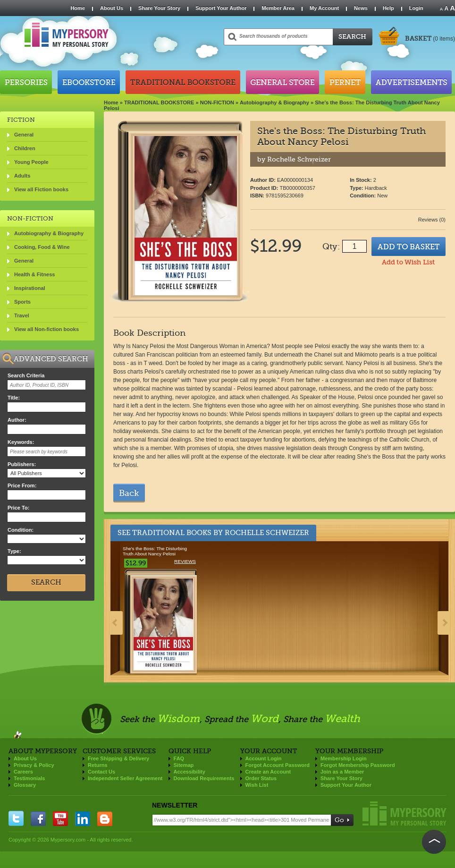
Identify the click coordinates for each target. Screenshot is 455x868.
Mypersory (404, 813)
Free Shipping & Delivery (118, 758)
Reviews (185, 561)
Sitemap (184, 765)
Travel (22, 315)
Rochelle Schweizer (267, 533)
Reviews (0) (432, 220)
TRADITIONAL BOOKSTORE (159, 102)
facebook (38, 818)
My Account (324, 8)
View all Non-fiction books (46, 329)
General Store (282, 82)
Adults (22, 176)
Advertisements (411, 82)
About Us (112, 8)
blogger (105, 818)
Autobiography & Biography (274, 102)
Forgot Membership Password (358, 765)
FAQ (179, 758)
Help (388, 8)
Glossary (25, 785)
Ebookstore (89, 82)
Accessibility (190, 772)
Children (25, 148)
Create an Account (268, 772)
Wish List (257, 785)
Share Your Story (159, 8)
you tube (60, 818)
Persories (26, 82)
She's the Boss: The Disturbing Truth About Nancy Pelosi (155, 551)
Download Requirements (204, 778)
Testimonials (29, 778)
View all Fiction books (41, 189)
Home (78, 8)
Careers (23, 772)
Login (416, 8)
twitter (16, 818)
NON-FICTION (217, 102)
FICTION (21, 120)
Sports (22, 302)
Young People (31, 162)
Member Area (278, 8)
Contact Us (101, 772)
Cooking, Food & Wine (42, 247)
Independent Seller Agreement (125, 778)
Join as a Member (342, 772)
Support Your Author (221, 8)
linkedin (83, 818)
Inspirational (30, 288)
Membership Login (344, 758)
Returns (98, 765)
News (361, 8)
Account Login (264, 758)
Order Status (261, 778)
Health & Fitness (34, 274)
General (24, 135)
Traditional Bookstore (183, 82)
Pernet (345, 82)
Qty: (331, 247)
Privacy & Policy (34, 765)
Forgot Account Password (278, 765)
